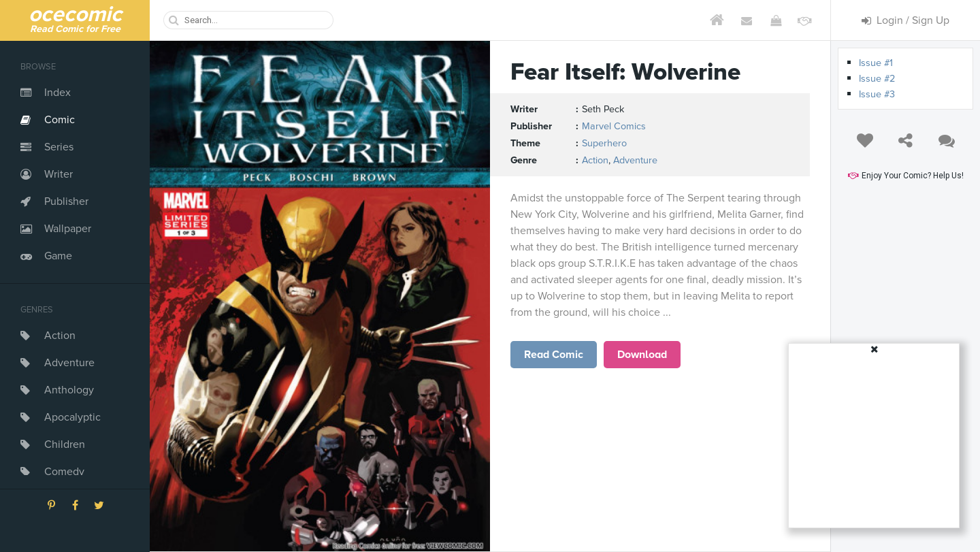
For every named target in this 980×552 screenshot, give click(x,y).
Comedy (64, 472)
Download (642, 355)
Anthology (69, 390)
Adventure (69, 363)
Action (60, 336)
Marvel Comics (614, 126)
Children (65, 444)
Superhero (604, 143)
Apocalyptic (72, 417)
